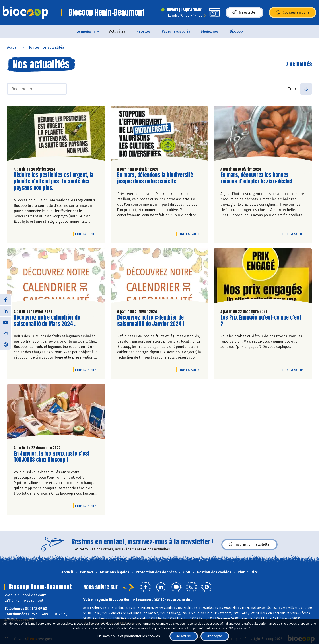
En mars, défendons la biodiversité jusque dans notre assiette (155, 178)
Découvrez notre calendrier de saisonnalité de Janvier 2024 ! (151, 321)
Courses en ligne (293, 12)
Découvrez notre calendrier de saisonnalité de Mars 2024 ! (47, 321)
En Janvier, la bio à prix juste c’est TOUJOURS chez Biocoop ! (52, 457)
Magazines (210, 31)
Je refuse (184, 636)
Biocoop (236, 31)
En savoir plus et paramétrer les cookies (128, 636)
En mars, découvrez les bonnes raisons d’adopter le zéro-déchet (257, 178)
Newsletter (244, 12)
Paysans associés (176, 31)
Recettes (143, 31)
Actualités (117, 31)
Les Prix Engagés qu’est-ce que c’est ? (261, 321)
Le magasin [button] (86, 31)
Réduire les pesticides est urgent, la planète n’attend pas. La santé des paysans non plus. (54, 181)
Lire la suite (87, 234)
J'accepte (215, 636)
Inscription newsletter (249, 544)
